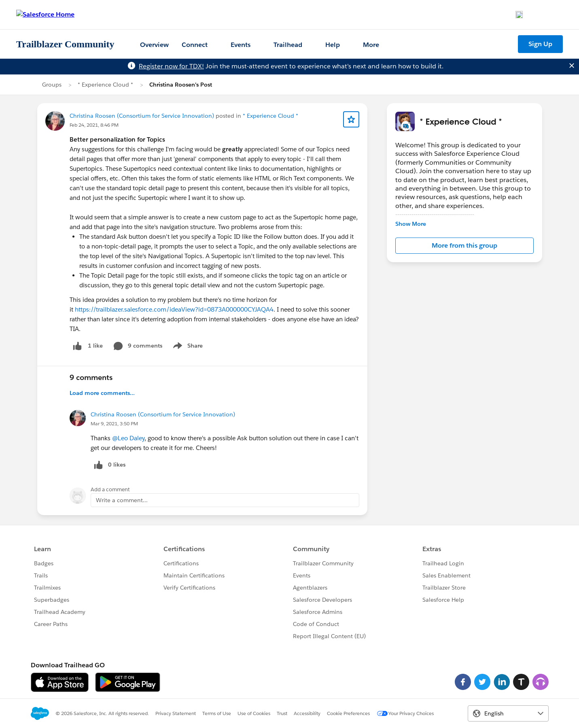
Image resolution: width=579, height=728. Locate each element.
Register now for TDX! (171, 66)
